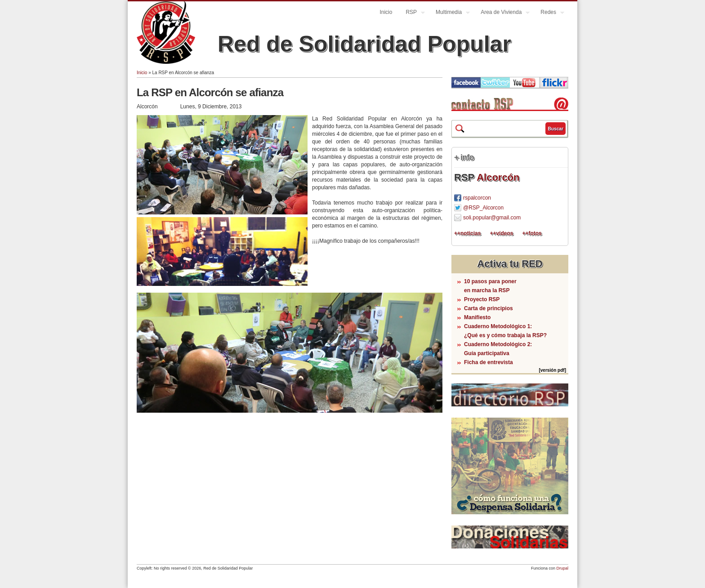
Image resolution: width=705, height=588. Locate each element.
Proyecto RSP (482, 299)
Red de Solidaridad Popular (364, 44)
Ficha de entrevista (489, 362)
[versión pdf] (552, 370)
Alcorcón (498, 177)
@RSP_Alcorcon (483, 208)
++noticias (467, 233)
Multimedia (449, 13)
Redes (549, 13)
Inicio (386, 12)
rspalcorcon (477, 198)
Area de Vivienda (502, 13)
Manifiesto (477, 317)
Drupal (562, 568)
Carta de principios (489, 308)
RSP (412, 13)
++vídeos (501, 233)
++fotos (532, 233)
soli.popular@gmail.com (492, 218)
